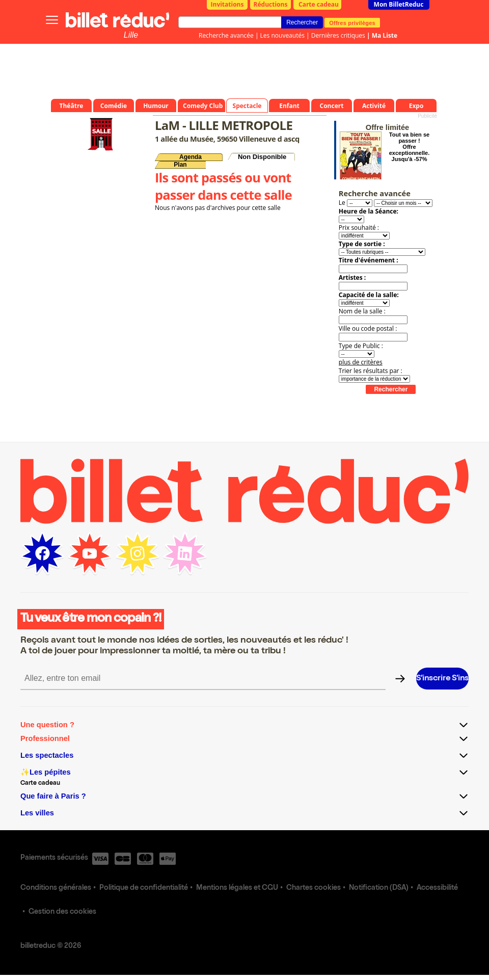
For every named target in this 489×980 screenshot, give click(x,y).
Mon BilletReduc (399, 4)
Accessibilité (437, 888)
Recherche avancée (226, 35)
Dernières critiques (338, 35)
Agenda (191, 157)
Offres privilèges (352, 22)
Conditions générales (56, 888)
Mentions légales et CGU (237, 888)
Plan (180, 165)
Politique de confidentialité (144, 888)
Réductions (271, 4)
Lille (131, 35)
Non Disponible (262, 157)
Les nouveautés (282, 35)
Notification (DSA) (379, 888)
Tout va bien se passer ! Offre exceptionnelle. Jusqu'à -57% (409, 147)
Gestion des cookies (62, 912)
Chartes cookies (314, 888)
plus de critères (361, 362)
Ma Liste (385, 35)
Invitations (227, 4)
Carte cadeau (319, 4)
